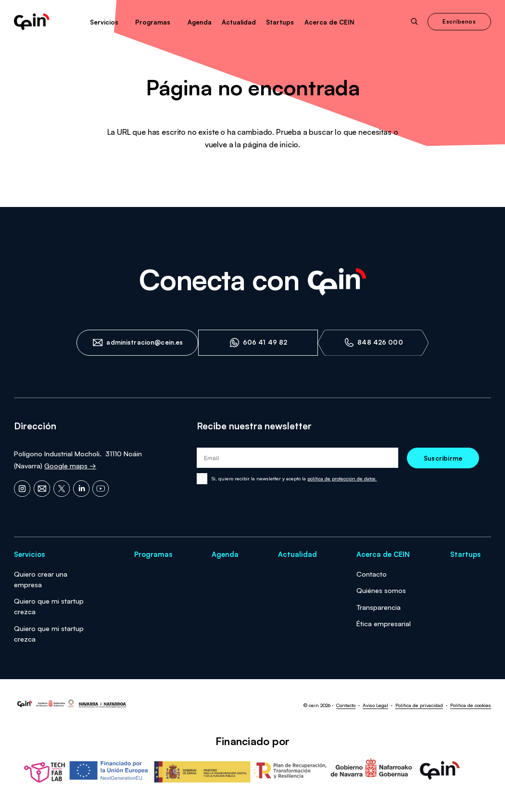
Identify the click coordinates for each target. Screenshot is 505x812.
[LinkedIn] (81, 489)
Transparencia (379, 607)
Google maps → (70, 465)
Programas (153, 22)
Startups (280, 22)
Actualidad (239, 22)
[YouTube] (101, 489)
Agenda (200, 22)
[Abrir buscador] (415, 22)
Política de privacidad (419, 705)
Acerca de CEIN (329, 22)
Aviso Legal (375, 705)
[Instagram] (22, 489)
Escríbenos (459, 21)
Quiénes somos (381, 590)
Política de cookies (471, 705)
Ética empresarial (384, 623)
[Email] (42, 489)
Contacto (372, 574)
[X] (62, 489)
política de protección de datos (342, 478)
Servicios (104, 22)
